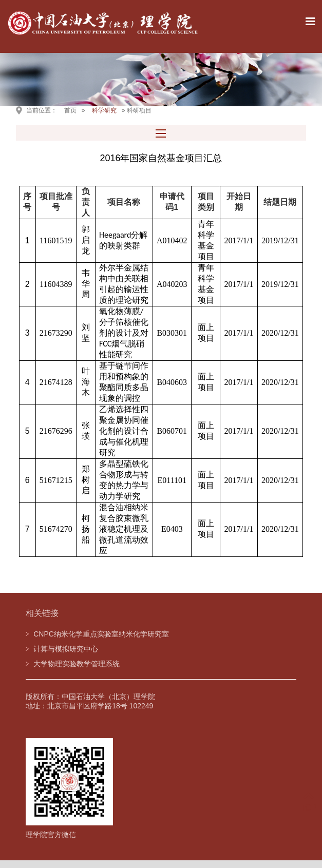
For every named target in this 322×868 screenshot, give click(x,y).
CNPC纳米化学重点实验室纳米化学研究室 (101, 634)
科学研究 (104, 110)
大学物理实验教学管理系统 (77, 664)
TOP (308, 802)
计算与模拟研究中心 (66, 649)
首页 (70, 110)
